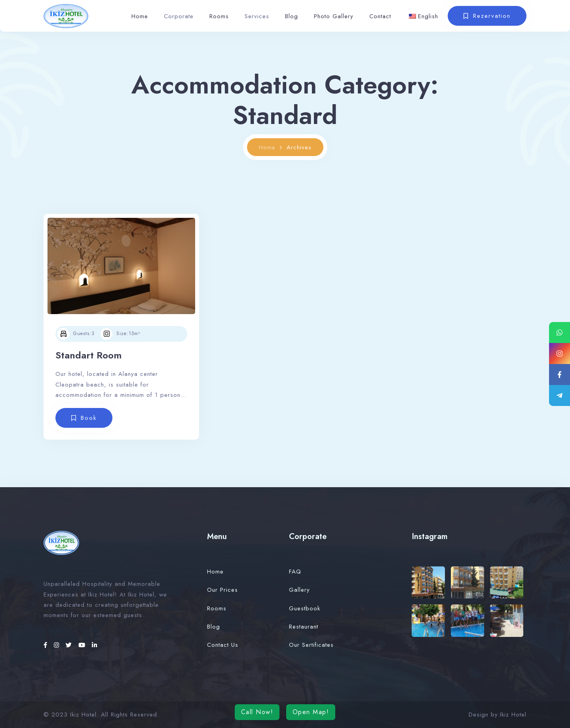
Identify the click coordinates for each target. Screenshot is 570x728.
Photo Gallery (334, 16)
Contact (380, 16)
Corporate (179, 16)
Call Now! (257, 712)
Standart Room (88, 355)
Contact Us (223, 645)
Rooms (219, 16)
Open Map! (311, 712)
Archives (299, 147)
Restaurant (304, 627)
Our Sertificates (311, 645)
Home (140, 16)
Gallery (299, 590)
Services (257, 16)
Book (89, 418)
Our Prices (222, 590)
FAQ (295, 572)
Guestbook (305, 608)
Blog (292, 16)
